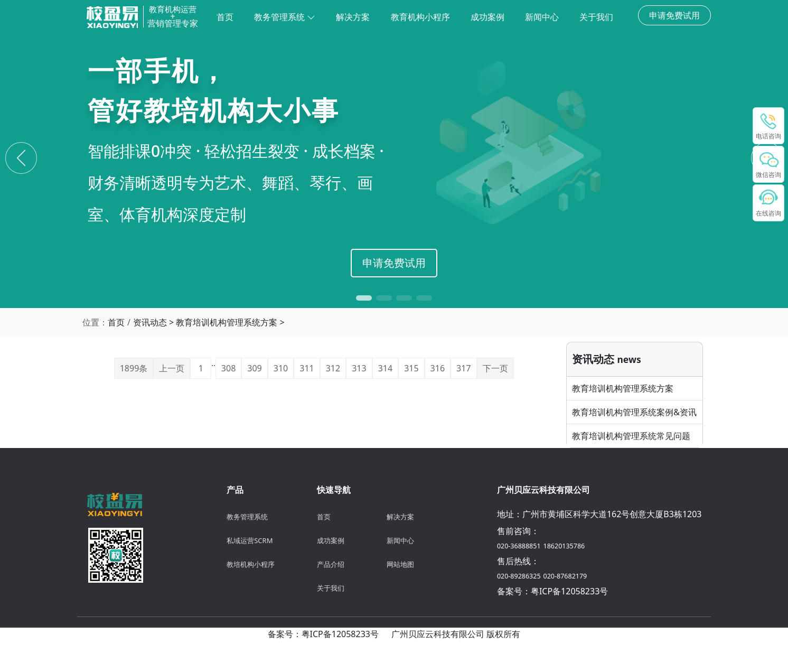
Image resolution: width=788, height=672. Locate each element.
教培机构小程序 (251, 564)
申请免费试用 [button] (674, 15)
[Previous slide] (21, 158)
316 (438, 368)
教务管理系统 (285, 17)
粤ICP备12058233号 (569, 591)
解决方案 (400, 517)
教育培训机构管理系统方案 (227, 322)
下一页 (495, 368)
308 (228, 368)
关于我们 (331, 588)
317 (463, 368)
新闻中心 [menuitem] (542, 17)
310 (281, 368)
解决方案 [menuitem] (353, 17)
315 (411, 368)
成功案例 (331, 540)
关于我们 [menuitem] (596, 17)
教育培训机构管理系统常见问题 (631, 436)
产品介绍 (331, 564)
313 (359, 368)
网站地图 (400, 564)
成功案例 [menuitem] (487, 17)
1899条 (134, 368)
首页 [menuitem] (225, 17)
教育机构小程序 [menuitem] (420, 17)
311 (307, 368)
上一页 (172, 368)
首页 (116, 322)
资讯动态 (150, 322)
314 (385, 368)
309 (254, 368)
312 (333, 368)
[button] (364, 298)
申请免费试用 (394, 263)
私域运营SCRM (250, 540)
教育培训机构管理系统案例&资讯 (634, 412)
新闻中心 (400, 540)
